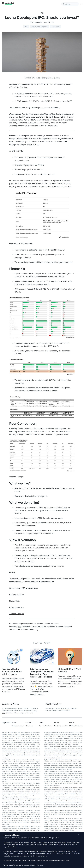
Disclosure (29, 726)
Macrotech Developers (39, 27)
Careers (28, 723)
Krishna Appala (36, 22)
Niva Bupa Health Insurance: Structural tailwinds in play (12, 672)
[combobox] (70, 4)
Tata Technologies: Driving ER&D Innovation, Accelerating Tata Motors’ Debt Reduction (42, 673)
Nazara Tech (15, 601)
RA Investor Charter (46, 726)
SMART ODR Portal (76, 726)
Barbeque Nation (16, 594)
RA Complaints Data (61, 726)
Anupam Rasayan (17, 614)
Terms (41, 723)
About (14, 723)
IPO (42, 13)
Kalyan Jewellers (16, 607)
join (19, 627)
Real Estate (55, 27)
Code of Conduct (18, 726)
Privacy (57, 723)
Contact (72, 723)
